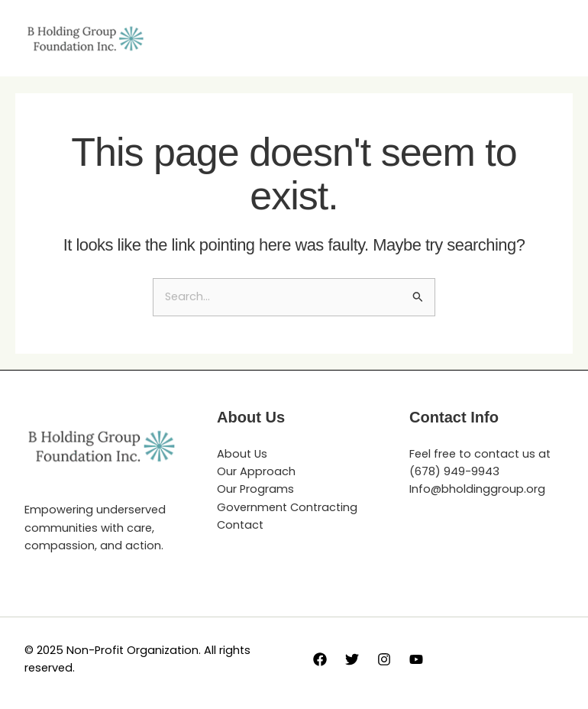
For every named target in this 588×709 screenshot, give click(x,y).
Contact (240, 525)
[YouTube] (416, 659)
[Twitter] (352, 659)
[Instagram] (384, 659)
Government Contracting (287, 507)
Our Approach (256, 471)
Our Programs (255, 489)
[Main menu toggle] (548, 38)
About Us (242, 454)
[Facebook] (320, 659)
